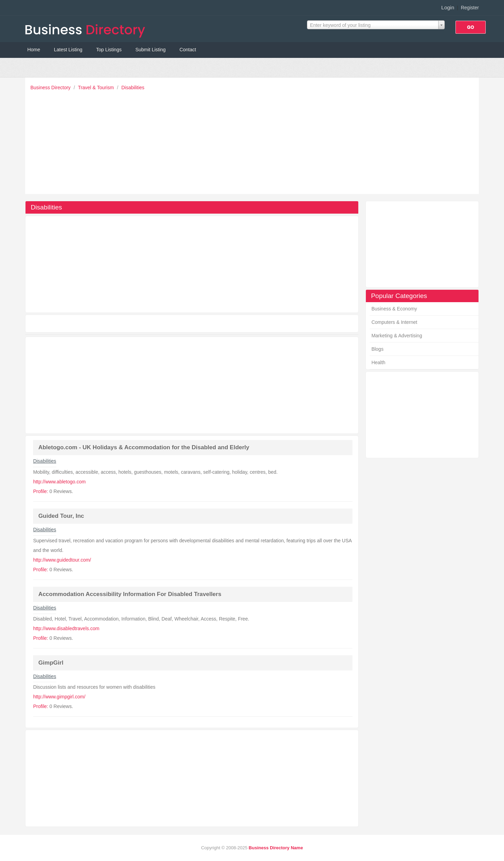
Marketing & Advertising (397, 336)
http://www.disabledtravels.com (66, 628)
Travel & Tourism (96, 88)
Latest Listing (68, 50)
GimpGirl (51, 663)
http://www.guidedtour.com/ (62, 560)
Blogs (377, 349)
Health (378, 362)
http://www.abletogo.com (59, 482)
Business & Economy (394, 309)
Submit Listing (151, 50)
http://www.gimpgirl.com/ (59, 697)
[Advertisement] (254, 141)
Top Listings (109, 50)
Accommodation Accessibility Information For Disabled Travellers (130, 594)
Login (448, 7)
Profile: (41, 491)
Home (34, 50)
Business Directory (51, 88)
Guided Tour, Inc (61, 516)
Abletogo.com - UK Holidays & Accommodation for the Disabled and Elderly (144, 447)
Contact (188, 50)
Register (470, 8)
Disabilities (133, 88)
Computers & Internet (394, 322)
